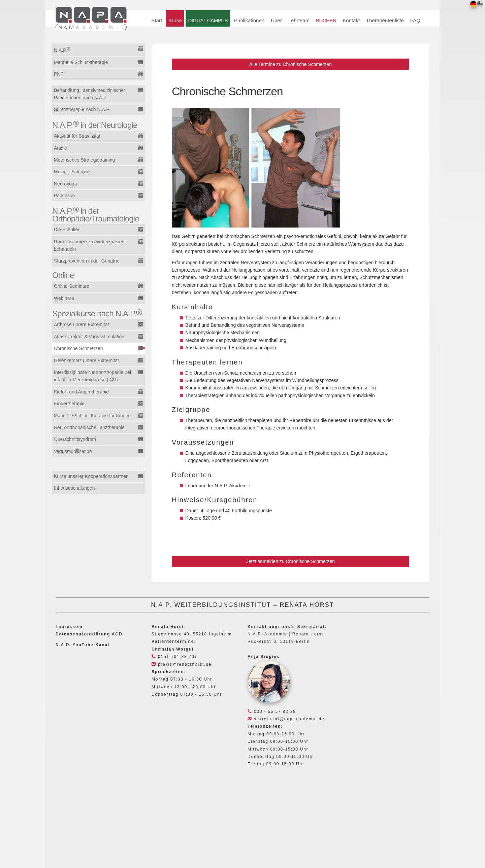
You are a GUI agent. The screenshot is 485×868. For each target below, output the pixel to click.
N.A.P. (62, 49)
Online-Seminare (72, 286)
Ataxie (60, 148)
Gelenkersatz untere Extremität (86, 360)
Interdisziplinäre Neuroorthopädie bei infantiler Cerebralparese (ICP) (92, 376)
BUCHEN (326, 20)
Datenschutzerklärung (83, 634)
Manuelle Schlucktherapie (81, 62)
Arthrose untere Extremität (81, 324)
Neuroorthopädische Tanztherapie (89, 427)
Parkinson (64, 196)
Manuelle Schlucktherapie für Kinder (92, 416)
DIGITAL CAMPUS (208, 20)
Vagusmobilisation (73, 451)
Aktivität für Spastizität (77, 136)
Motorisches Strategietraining (84, 160)
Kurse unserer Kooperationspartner (91, 476)
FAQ (415, 20)
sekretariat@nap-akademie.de (286, 719)
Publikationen (249, 20)
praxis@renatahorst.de (182, 664)
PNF (59, 74)
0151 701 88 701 (174, 657)
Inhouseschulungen (74, 488)
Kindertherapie (69, 404)
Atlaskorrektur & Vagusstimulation (89, 337)
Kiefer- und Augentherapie (81, 392)
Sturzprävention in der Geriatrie (87, 261)
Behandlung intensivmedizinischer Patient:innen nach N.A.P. (90, 94)
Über (276, 20)
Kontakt (351, 20)
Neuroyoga (66, 184)
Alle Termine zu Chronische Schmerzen (290, 64)
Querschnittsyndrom (75, 439)
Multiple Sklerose (72, 172)
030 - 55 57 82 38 (272, 711)
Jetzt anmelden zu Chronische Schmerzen (290, 561)
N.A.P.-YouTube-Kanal (83, 645)
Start (157, 20)
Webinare (64, 298)
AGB (117, 634)
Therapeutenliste (385, 20)
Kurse (175, 20)
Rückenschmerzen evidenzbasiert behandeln (89, 245)
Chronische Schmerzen (78, 348)
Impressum (69, 627)
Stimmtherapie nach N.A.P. (82, 109)
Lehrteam (299, 20)
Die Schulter (67, 230)
